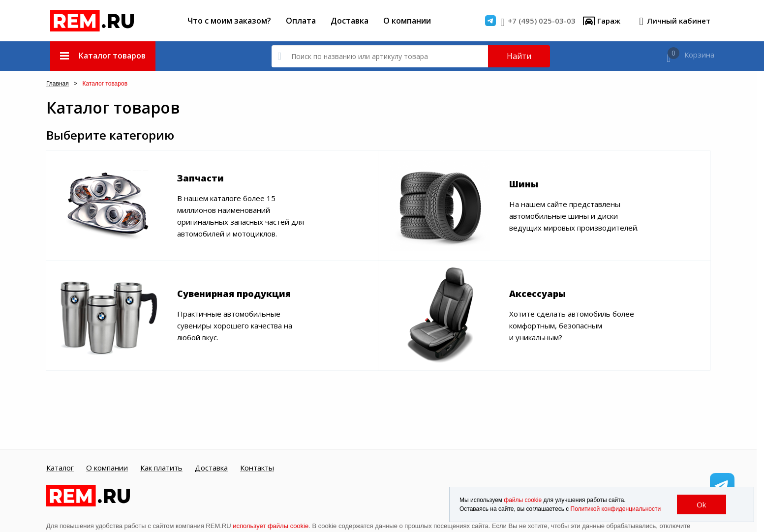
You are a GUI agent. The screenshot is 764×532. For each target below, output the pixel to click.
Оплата (301, 21)
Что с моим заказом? (229, 21)
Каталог (60, 468)
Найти (519, 56)
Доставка (350, 21)
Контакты (257, 468)
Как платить (161, 468)
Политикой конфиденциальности (616, 509)
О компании (407, 21)
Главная (58, 84)
